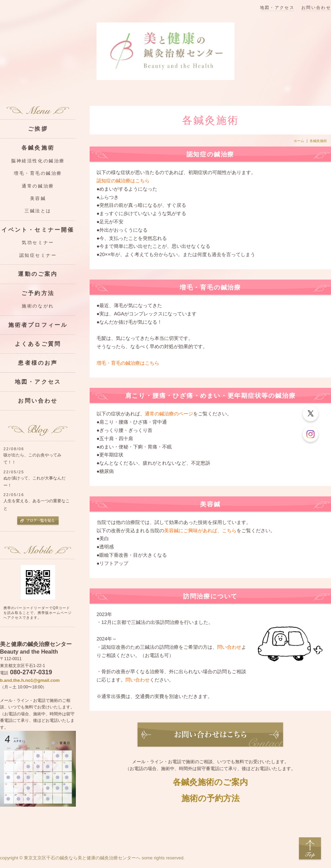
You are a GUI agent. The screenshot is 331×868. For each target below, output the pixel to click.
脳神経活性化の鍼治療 (38, 161)
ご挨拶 (38, 129)
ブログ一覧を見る (38, 521)
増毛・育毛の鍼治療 (38, 173)
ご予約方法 (38, 293)
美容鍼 (38, 199)
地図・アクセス (277, 8)
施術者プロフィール (38, 325)
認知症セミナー (38, 255)
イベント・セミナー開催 (38, 230)
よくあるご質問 (38, 344)
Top (310, 849)
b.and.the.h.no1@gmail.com (30, 680)
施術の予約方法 (210, 798)
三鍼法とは (38, 211)
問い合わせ (229, 647)
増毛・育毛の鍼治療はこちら (128, 363)
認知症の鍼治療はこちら (123, 181)
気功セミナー (38, 243)
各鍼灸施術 (38, 148)
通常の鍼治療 (38, 186)
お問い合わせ (316, 8)
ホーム (299, 141)
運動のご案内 (38, 274)
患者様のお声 (38, 363)
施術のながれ (38, 306)
